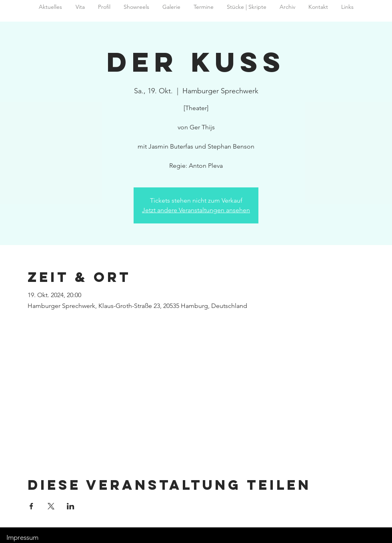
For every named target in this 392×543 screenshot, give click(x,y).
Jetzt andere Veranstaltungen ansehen (196, 210)
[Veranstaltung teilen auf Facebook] (31, 506)
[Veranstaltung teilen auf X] (51, 506)
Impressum (22, 537)
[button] (287, 7)
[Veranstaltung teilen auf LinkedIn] (71, 506)
